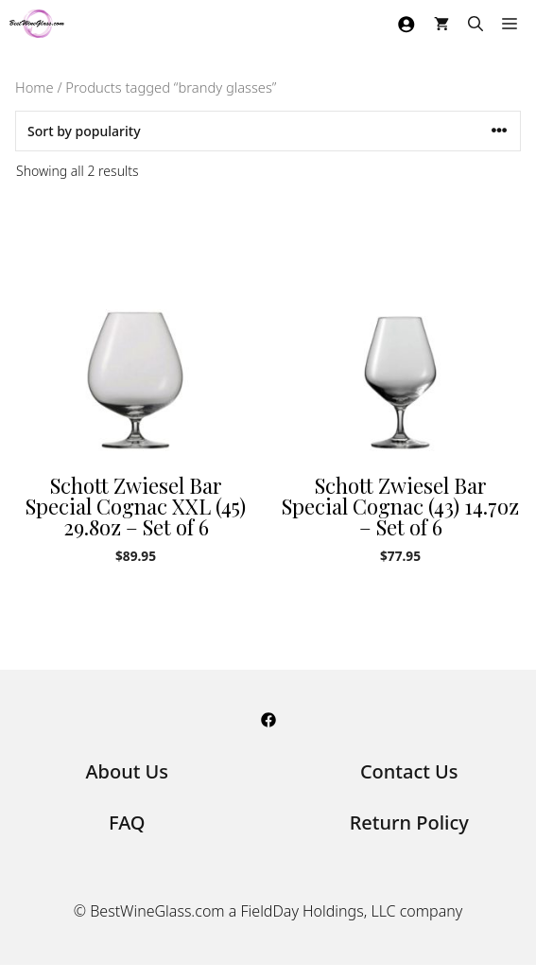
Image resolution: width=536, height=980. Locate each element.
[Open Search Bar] (475, 24)
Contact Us (409, 771)
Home (35, 87)
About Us (127, 771)
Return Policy (409, 822)
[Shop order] (268, 131)
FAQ (127, 822)
